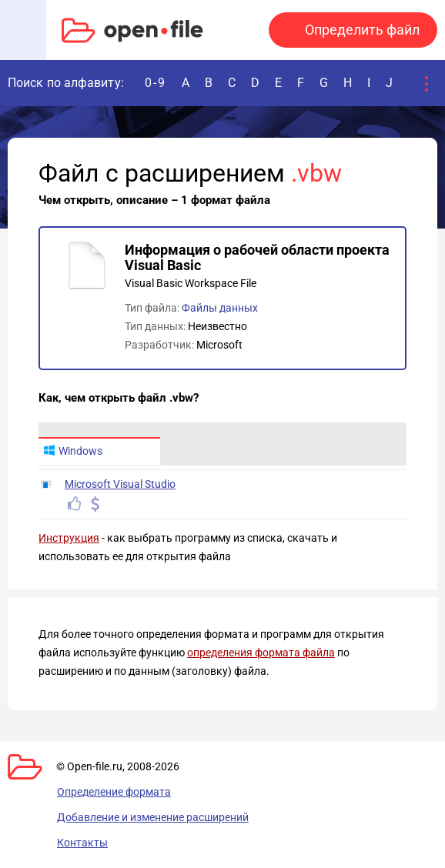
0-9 (156, 83)
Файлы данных (220, 308)
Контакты (82, 843)
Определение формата (114, 792)
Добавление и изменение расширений (153, 817)
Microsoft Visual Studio (120, 484)
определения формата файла (261, 653)
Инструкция (69, 538)
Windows (73, 451)
